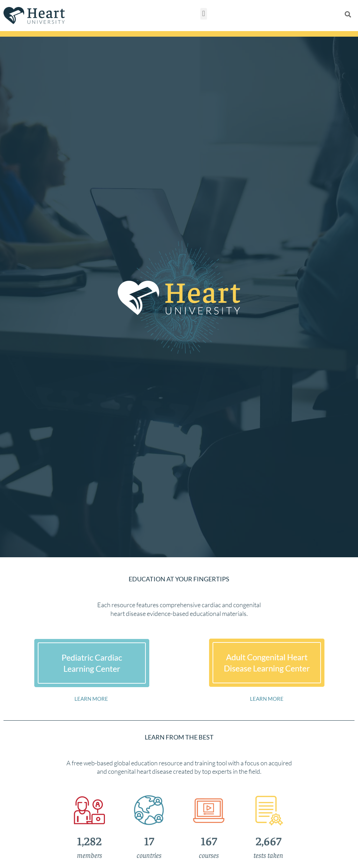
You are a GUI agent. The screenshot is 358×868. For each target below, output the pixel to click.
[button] (204, 14)
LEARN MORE (91, 699)
